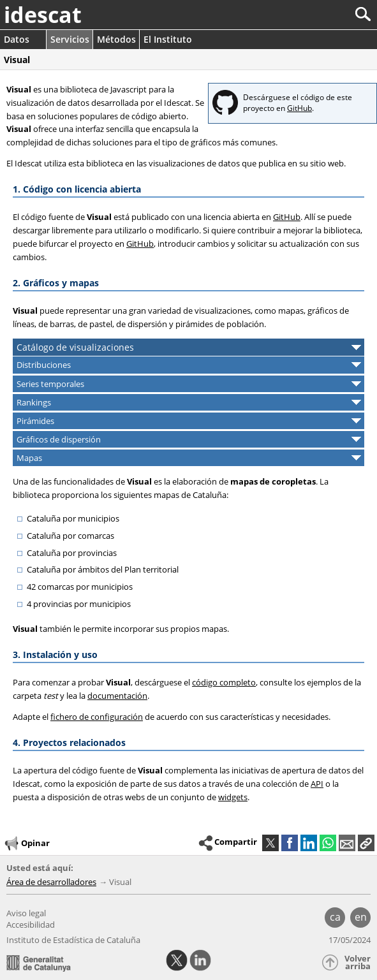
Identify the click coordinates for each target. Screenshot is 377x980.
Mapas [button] (29, 458)
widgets (233, 797)
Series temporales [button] (50, 384)
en (361, 917)
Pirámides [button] (35, 421)
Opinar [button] (26, 844)
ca (335, 917)
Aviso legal (26, 913)
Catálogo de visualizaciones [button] (75, 347)
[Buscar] (321, 14)
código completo (224, 682)
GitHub (299, 108)
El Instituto (168, 39)
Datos (17, 39)
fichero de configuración (97, 717)
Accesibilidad (31, 925)
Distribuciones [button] (44, 365)
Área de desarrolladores (51, 882)
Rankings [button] (34, 402)
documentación (117, 696)
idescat (43, 15)
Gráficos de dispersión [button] (59, 439)
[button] (366, 843)
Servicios (70, 39)
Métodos (116, 39)
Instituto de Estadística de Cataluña (73, 940)
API (317, 784)
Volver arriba (358, 962)
